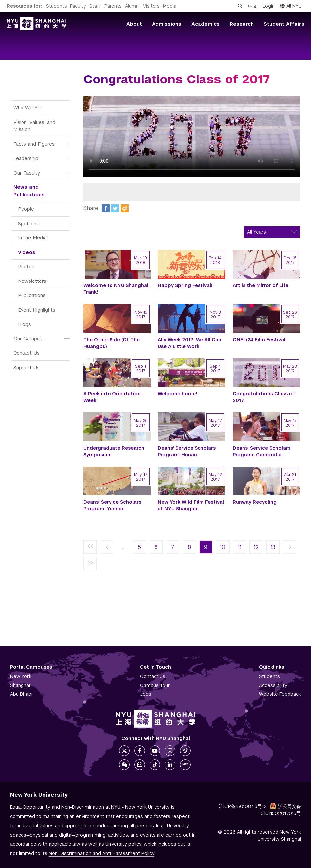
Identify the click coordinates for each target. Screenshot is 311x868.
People (26, 209)
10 (223, 547)
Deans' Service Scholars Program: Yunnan (112, 505)
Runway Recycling (255, 502)
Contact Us (26, 353)
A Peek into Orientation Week (112, 397)
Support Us (26, 367)
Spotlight (28, 223)
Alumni (132, 6)
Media (170, 6)
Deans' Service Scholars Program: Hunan (187, 451)
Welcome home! (177, 394)
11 (240, 547)
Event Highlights (37, 310)
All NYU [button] (291, 6)
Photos (26, 266)
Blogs (24, 324)
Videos (27, 252)
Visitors (151, 6)
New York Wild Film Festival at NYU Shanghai (191, 505)
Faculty (78, 6)
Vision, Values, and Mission (35, 126)
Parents (113, 6)
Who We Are (28, 107)
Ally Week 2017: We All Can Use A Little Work (190, 343)
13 (273, 547)
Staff (95, 6)
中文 (253, 6)
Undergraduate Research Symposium (114, 451)
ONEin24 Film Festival (259, 340)
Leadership (26, 158)
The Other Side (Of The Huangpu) (111, 343)
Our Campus (28, 339)
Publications (32, 295)
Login (269, 6)
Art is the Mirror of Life (260, 285)
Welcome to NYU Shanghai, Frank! (116, 289)
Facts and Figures (34, 144)
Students (56, 6)
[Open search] (240, 6)
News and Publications (29, 191)
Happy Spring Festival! (185, 285)
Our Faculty (27, 173)
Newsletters (32, 281)
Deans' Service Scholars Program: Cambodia (262, 451)
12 (256, 547)
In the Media (32, 238)
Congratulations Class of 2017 (264, 397)
